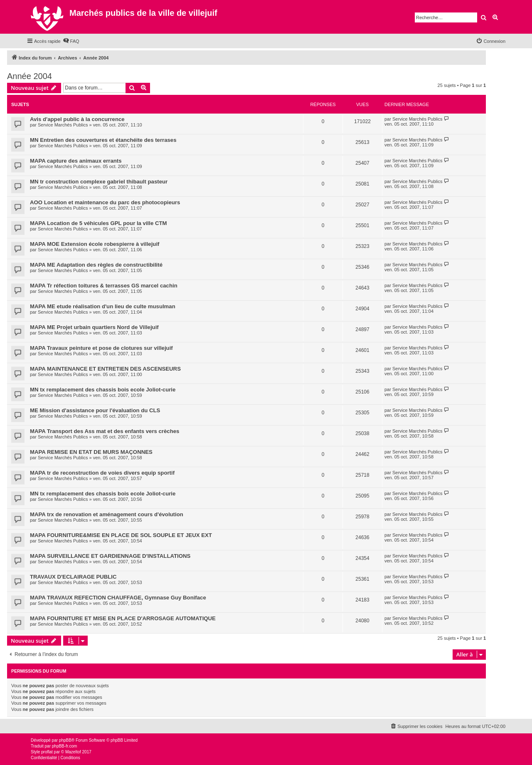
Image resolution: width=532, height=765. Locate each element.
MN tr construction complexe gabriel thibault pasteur (99, 182)
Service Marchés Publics (63, 125)
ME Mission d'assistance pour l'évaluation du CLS (95, 410)
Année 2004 (30, 76)
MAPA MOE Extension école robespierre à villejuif (95, 244)
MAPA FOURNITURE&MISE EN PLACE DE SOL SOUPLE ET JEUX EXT (121, 535)
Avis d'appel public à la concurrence (77, 119)
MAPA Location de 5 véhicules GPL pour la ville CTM (99, 223)
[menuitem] (71, 41)
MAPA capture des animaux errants (76, 161)
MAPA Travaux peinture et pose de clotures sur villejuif (101, 348)
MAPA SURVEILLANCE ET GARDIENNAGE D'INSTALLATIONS (110, 556)
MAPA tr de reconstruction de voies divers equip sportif (102, 473)
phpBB (65, 740)
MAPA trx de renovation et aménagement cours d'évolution (107, 514)
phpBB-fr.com (65, 746)
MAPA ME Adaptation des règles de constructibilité (96, 265)
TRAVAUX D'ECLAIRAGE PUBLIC (73, 577)
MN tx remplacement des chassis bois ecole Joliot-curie (103, 390)
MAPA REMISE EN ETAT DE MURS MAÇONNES (91, 452)
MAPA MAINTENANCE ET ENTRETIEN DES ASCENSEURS (105, 369)
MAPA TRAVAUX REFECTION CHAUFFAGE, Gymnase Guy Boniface (118, 598)
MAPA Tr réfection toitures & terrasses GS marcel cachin (104, 286)
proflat (47, 752)
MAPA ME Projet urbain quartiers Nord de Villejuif (94, 327)
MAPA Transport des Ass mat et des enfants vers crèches (105, 431)
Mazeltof (73, 752)
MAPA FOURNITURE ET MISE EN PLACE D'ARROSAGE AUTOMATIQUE (123, 618)
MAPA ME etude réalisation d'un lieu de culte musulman (103, 306)
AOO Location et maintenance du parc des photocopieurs (105, 202)
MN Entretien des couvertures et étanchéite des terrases (103, 140)
